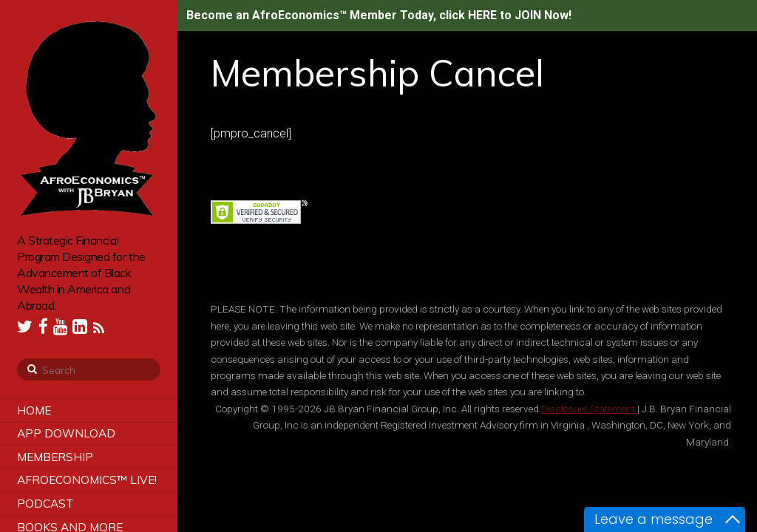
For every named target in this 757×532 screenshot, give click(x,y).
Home (34, 410)
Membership (55, 457)
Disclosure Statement (588, 409)
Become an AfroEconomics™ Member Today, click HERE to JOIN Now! (379, 15)
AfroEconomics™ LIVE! (87, 480)
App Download (66, 433)
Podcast (45, 504)
